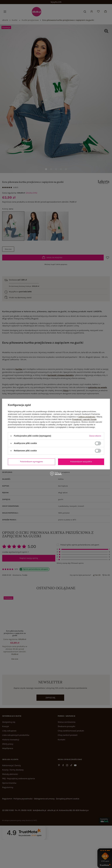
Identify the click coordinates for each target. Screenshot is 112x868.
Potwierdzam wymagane (31, 462)
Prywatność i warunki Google (84, 419)
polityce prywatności (87, 417)
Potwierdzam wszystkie (81, 462)
